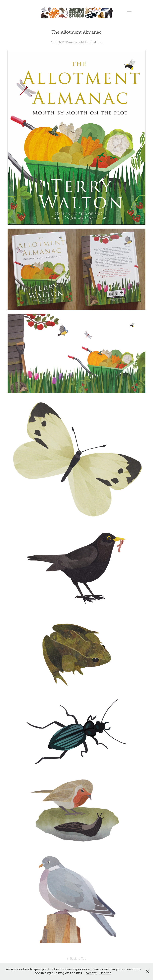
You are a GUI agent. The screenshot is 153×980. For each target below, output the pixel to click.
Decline (105, 973)
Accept (91, 973)
